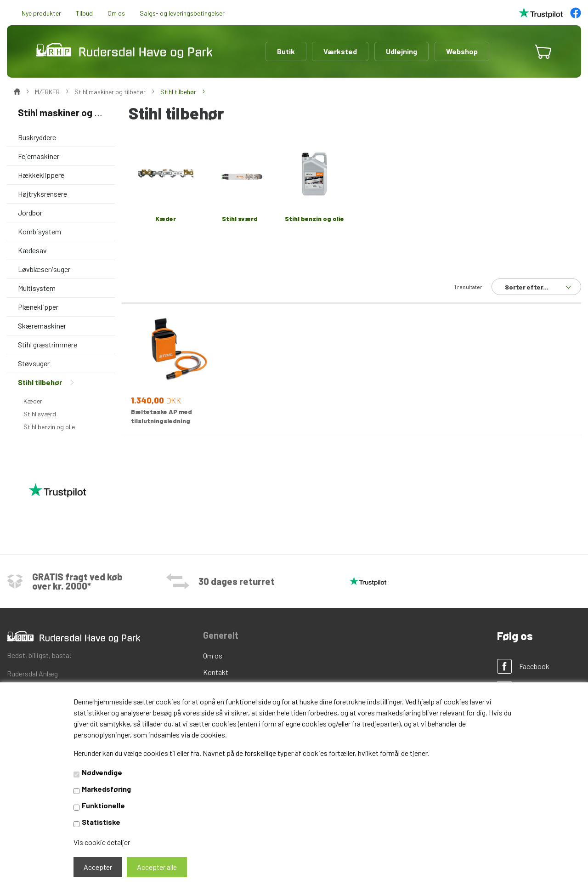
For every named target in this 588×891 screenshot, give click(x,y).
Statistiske (101, 822)
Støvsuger (34, 363)
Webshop (462, 51)
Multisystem (37, 288)
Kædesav (32, 250)
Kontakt (216, 672)
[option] (351, 183)
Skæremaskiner (42, 326)
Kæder (33, 401)
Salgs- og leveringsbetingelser (182, 13)
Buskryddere (37, 137)
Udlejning (401, 51)
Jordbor (30, 213)
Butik (286, 51)
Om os (116, 13)
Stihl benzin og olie (49, 427)
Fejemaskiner (39, 156)
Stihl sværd (40, 414)
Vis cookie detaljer (102, 842)
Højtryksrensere (42, 194)
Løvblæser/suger (44, 269)
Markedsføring (106, 789)
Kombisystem (40, 231)
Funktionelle (103, 805)
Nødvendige (102, 772)
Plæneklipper (38, 307)
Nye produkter (41, 13)
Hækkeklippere (41, 175)
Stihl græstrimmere (48, 344)
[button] (515, 51)
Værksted (340, 51)
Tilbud (84, 13)
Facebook (534, 666)
